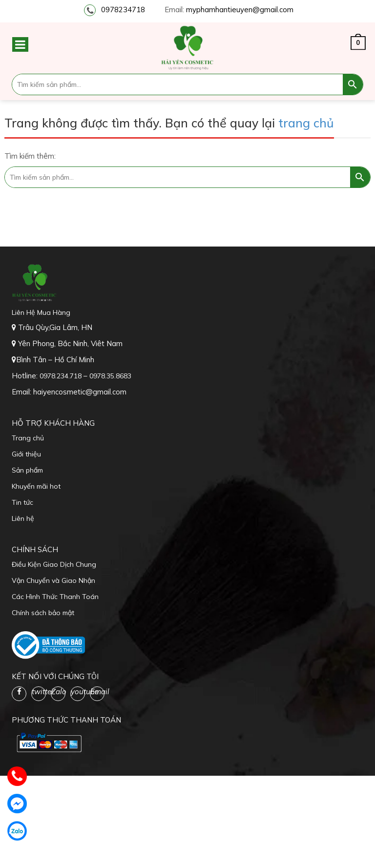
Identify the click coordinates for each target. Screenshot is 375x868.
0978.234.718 (62, 376)
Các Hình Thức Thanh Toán (55, 597)
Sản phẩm (27, 470)
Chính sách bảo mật (43, 613)
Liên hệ (23, 518)
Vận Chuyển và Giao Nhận (53, 580)
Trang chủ (28, 438)
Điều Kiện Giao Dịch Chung (54, 564)
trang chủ (306, 123)
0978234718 (123, 10)
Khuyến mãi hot (36, 486)
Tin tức (22, 502)
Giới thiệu (26, 454)
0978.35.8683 (110, 376)
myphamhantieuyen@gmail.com (240, 10)
